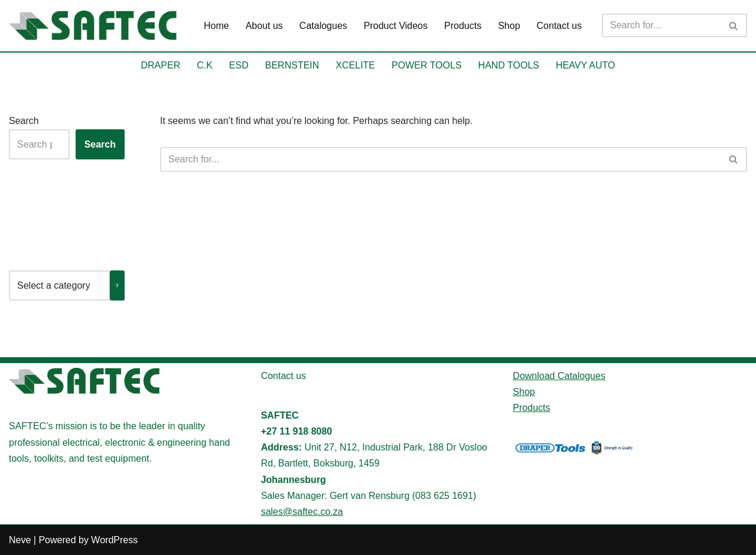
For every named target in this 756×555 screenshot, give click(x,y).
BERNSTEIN (292, 65)
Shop (509, 26)
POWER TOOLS (427, 65)
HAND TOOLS (509, 65)
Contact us (559, 26)
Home (216, 26)
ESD (239, 65)
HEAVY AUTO (585, 65)
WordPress (114, 540)
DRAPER (161, 65)
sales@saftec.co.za (302, 512)
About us (264, 26)
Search (24, 121)
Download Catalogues (559, 376)
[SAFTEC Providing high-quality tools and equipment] (96, 26)
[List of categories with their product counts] (59, 285)
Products (463, 26)
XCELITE (355, 65)
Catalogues (323, 26)
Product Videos (396, 26)
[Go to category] (117, 285)
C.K (205, 65)
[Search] (661, 25)
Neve (20, 540)
